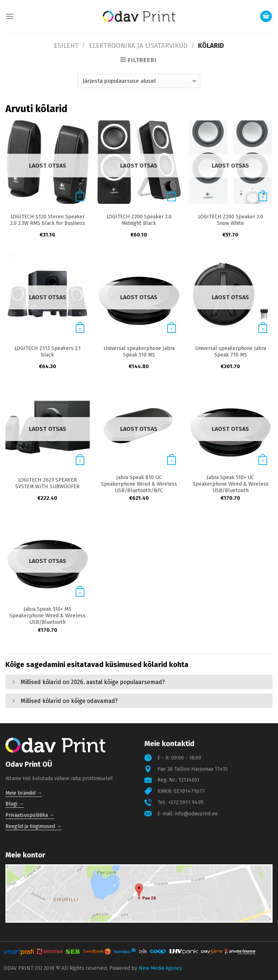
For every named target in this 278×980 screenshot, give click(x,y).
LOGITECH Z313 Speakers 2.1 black (48, 352)
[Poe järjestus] (139, 81)
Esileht (66, 46)
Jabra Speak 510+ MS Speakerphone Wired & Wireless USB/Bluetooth (47, 616)
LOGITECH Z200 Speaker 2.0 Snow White (231, 220)
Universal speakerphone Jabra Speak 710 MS (231, 352)
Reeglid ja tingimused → (33, 826)
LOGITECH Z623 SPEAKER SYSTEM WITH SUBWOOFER (47, 483)
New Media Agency (160, 968)
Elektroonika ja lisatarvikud (138, 46)
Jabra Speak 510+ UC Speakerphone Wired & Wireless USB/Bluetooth (231, 484)
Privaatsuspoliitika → (30, 815)
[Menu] (10, 16)
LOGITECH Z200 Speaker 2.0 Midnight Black (139, 220)
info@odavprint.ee (196, 814)
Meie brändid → (24, 793)
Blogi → (15, 804)
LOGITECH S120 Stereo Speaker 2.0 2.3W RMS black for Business (48, 220)
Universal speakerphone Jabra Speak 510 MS (139, 352)
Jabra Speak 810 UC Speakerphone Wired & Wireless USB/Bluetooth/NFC (139, 484)
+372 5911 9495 (186, 802)
